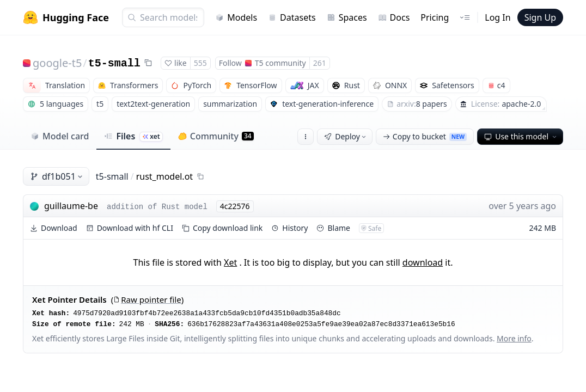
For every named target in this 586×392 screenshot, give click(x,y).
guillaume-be (71, 206)
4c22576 (235, 206)
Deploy (346, 136)
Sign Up (540, 17)
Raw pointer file (147, 300)
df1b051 (57, 176)
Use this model (521, 136)
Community (216, 136)
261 (320, 63)
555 (200, 63)
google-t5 (57, 63)
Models (236, 17)
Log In (498, 17)
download (423, 262)
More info (514, 338)
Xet (230, 262)
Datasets (292, 17)
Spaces (347, 17)
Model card (60, 136)
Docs (394, 17)
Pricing (435, 17)
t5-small (114, 63)
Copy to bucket (425, 136)
